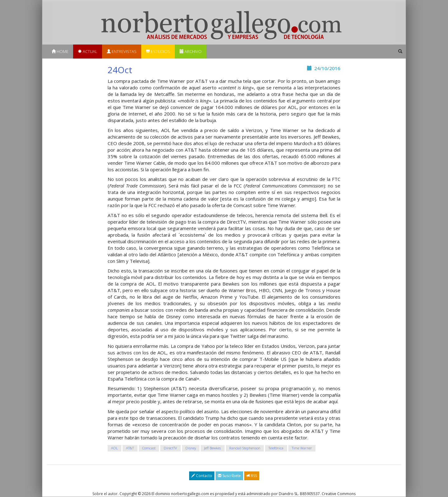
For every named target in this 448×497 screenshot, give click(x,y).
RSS (252, 476)
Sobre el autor (105, 494)
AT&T (130, 448)
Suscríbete (229, 476)
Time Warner (302, 448)
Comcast (149, 448)
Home (60, 51)
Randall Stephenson (245, 448)
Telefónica (276, 448)
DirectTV (170, 448)
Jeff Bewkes (212, 448)
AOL (114, 448)
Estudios (158, 51)
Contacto (202, 476)
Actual (88, 51)
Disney (191, 448)
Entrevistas (122, 51)
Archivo (191, 51)
